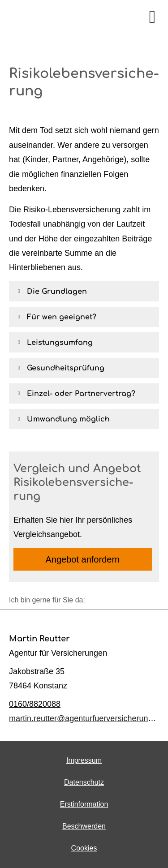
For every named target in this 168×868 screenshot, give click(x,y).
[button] (57, 291)
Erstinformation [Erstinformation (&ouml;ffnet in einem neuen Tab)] (84, 804)
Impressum (84, 760)
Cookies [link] (84, 848)
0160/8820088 (35, 704)
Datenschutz (84, 782)
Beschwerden (84, 826)
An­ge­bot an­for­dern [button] (83, 559)
